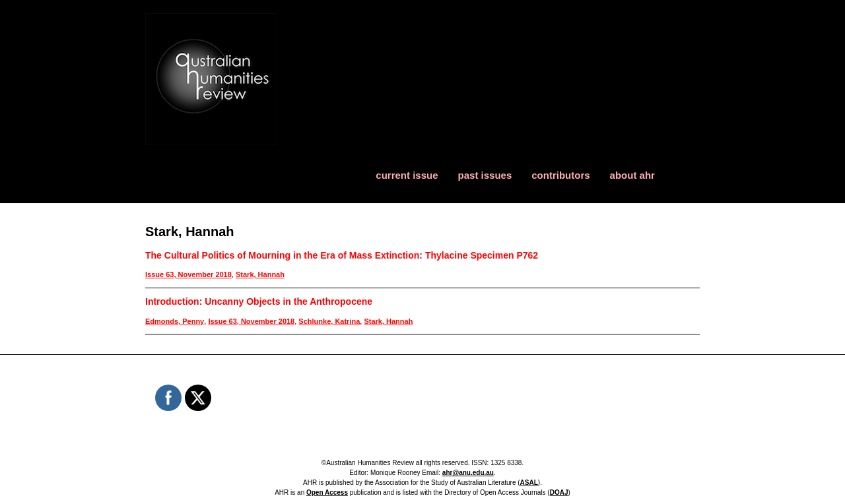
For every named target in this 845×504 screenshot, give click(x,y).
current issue (407, 175)
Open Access (327, 492)
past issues (485, 175)
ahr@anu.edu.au (468, 473)
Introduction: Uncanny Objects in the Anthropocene (259, 301)
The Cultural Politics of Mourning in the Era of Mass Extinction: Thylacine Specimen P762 (342, 255)
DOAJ (559, 492)
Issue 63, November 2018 (188, 274)
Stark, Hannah (260, 274)
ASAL (529, 483)
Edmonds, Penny (175, 321)
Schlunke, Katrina (329, 321)
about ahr (632, 175)
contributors (560, 175)
